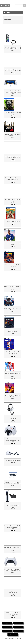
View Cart (6, 6)
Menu (6, 13)
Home (4, 21)
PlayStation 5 (9, 21)
